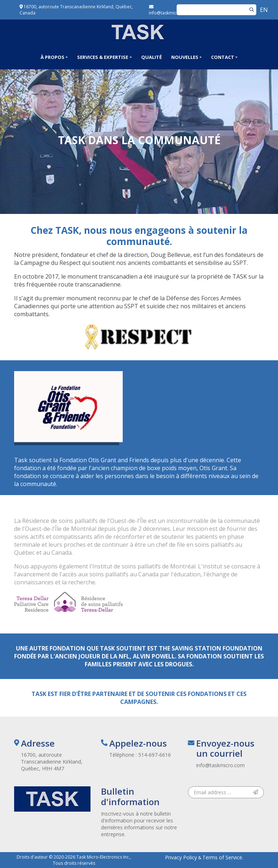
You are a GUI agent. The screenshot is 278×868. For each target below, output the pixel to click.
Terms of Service (222, 857)
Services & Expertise (103, 57)
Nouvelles (185, 57)
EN (264, 10)
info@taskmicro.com (220, 765)
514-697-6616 (155, 755)
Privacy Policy (181, 857)
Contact (223, 57)
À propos (52, 57)
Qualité (151, 57)
